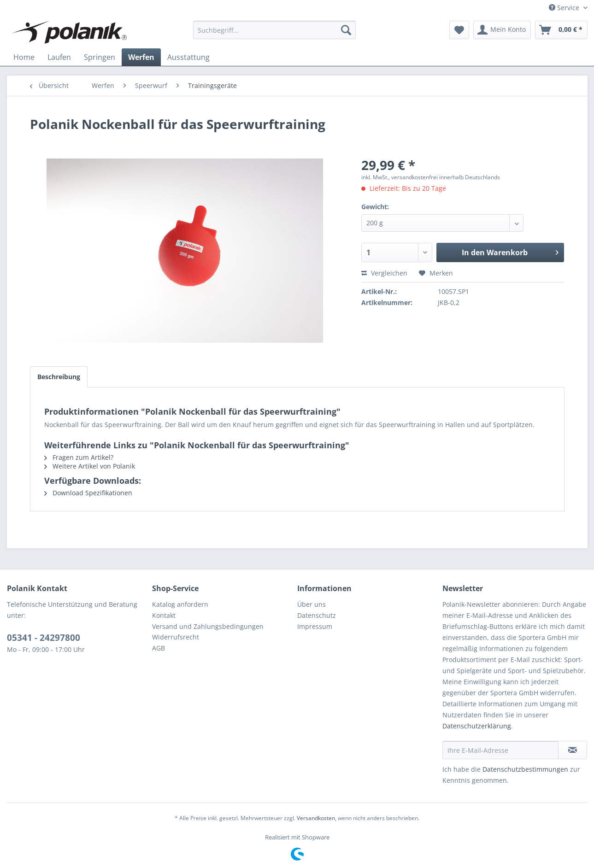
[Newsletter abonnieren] (573, 750)
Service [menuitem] (565, 8)
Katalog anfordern (180, 604)
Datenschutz (317, 615)
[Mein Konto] (502, 30)
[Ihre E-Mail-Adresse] (500, 750)
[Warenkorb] (561, 30)
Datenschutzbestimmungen (525, 769)
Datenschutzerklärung (477, 726)
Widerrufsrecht (176, 637)
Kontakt (164, 615)
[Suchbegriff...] (274, 30)
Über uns (312, 604)
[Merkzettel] (459, 30)
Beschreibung (59, 377)
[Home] (24, 57)
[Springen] (100, 57)
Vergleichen (384, 273)
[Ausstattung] (188, 57)
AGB (159, 648)
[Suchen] (346, 30)
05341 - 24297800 (44, 638)
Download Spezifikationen (88, 493)
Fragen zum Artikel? (79, 457)
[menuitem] (274, 30)
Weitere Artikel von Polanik (90, 466)
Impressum (315, 626)
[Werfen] (141, 57)
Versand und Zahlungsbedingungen (208, 626)
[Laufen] (59, 57)
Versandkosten (316, 818)
